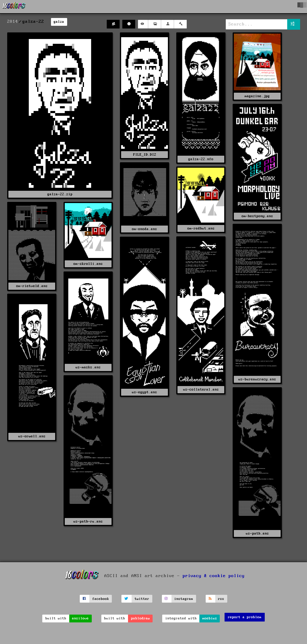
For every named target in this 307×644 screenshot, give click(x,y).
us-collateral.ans (201, 389)
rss (221, 599)
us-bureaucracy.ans (257, 379)
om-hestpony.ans (257, 216)
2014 (13, 22)
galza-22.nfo (201, 159)
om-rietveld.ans (32, 286)
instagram (184, 599)
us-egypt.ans (145, 392)
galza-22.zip (60, 194)
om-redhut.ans (201, 228)
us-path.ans (257, 533)
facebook (101, 599)
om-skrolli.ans (88, 264)
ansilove (80, 618)
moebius (210, 618)
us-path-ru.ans (88, 521)
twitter (142, 599)
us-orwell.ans (32, 436)
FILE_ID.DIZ (145, 155)
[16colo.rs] (14, 7)
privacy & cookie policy (214, 576)
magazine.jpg (257, 96)
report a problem (245, 617)
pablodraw (140, 618)
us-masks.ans (88, 367)
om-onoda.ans (145, 229)
